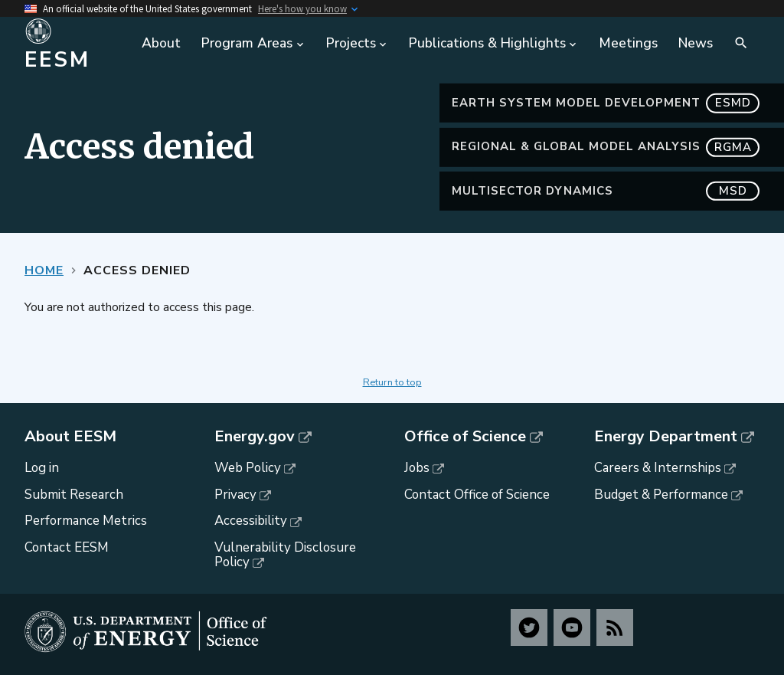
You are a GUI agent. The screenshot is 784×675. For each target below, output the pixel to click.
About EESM (70, 437)
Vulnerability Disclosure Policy (285, 555)
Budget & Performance (661, 495)
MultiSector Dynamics (606, 191)
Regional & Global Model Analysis (606, 147)
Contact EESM (67, 547)
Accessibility (251, 521)
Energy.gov (255, 437)
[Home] (75, 44)
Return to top (392, 382)
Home (44, 270)
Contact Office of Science (477, 495)
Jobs (417, 468)
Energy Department (666, 437)
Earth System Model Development (606, 103)
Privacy (235, 495)
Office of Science (465, 437)
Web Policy (248, 468)
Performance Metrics (86, 521)
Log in (42, 468)
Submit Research (74, 495)
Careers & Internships (658, 468)
